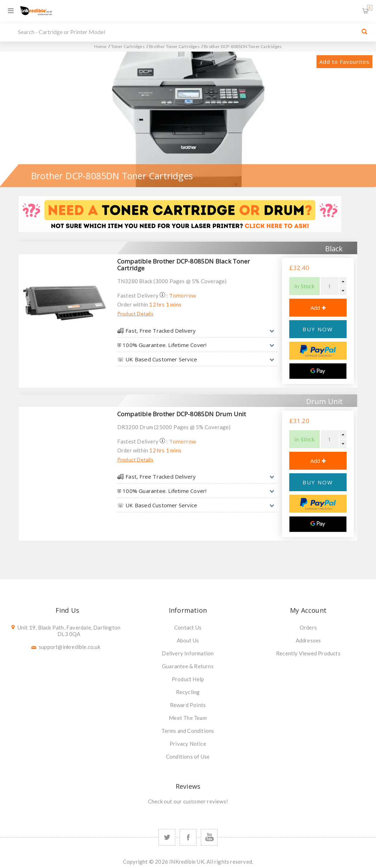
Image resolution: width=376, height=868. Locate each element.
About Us (188, 640)
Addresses (308, 640)
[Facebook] (188, 837)
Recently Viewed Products (308, 653)
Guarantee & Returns (188, 666)
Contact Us (188, 627)
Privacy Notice (188, 744)
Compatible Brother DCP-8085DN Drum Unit (182, 414)
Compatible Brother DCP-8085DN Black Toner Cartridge (184, 265)
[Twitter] (167, 837)
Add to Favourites (344, 62)
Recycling (188, 692)
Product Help (188, 679)
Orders (308, 627)
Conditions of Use (188, 756)
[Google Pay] (318, 371)
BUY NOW (318, 329)
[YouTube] (209, 837)
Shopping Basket (370, 8)
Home (101, 46)
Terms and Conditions (188, 731)
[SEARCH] (186, 32)
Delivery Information (188, 653)
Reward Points (188, 705)
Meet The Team (188, 718)
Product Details (135, 314)
